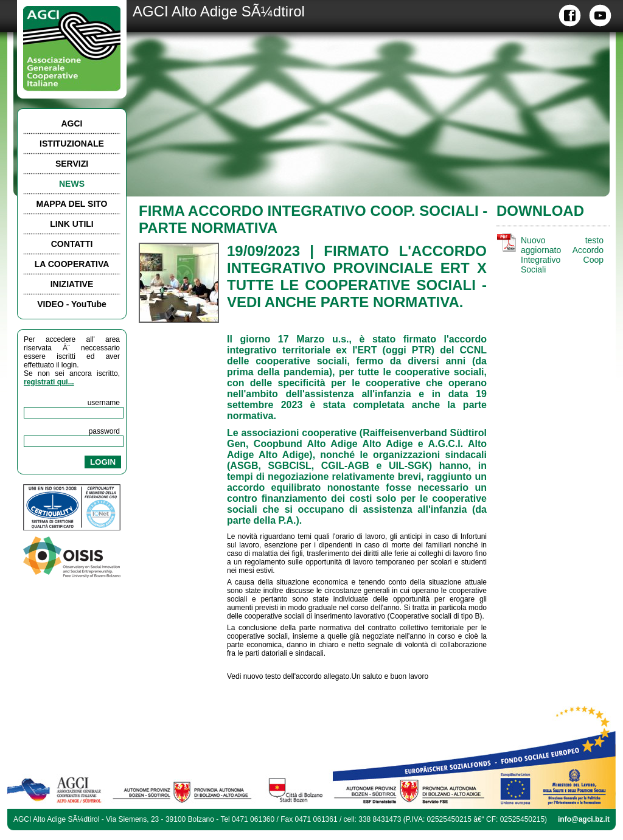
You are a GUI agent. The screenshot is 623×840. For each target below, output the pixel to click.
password (104, 431)
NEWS (72, 184)
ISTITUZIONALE (72, 144)
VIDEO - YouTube (72, 304)
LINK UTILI (72, 224)
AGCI (72, 123)
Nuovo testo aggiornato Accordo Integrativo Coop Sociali (562, 255)
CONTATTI (72, 244)
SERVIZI (72, 164)
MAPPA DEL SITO (72, 204)
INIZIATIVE (72, 284)
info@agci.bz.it (584, 819)
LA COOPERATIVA (72, 264)
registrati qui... (49, 382)
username (104, 403)
